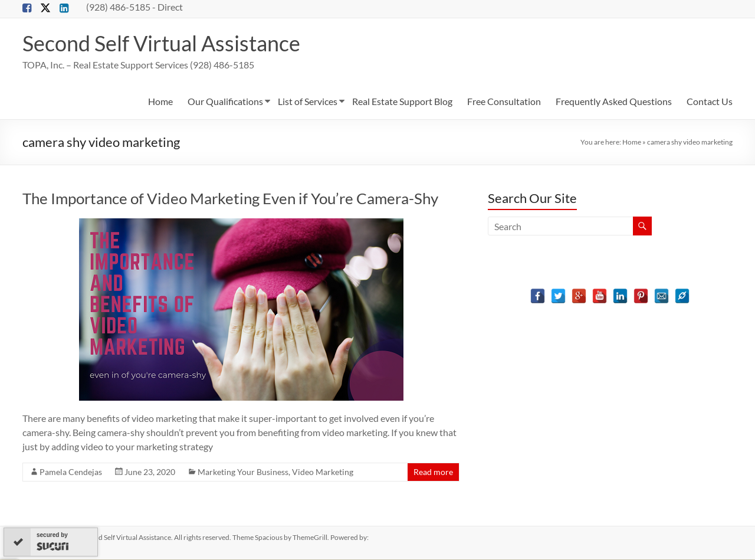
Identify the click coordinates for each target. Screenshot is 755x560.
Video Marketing (323, 472)
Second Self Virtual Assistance (161, 44)
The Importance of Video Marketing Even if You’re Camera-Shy (230, 199)
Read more (433, 472)
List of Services (308, 102)
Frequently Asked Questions (614, 102)
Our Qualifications (225, 102)
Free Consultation (504, 102)
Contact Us (710, 102)
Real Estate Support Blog (402, 102)
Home (160, 102)
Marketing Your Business (243, 472)
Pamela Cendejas (71, 472)
